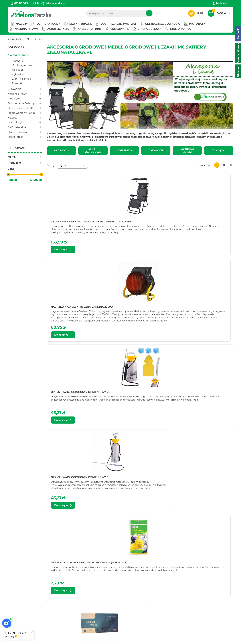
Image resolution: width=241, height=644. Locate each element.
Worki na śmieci (22, 79)
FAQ (102, 614)
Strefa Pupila (25, 137)
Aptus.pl (169, 640)
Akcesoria (18, 61)
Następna (182, 522)
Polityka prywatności (112, 602)
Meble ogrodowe (22, 65)
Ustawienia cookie (19, 640)
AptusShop (141, 640)
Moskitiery (18, 70)
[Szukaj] (149, 13)
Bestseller (58, 606)
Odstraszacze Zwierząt (25, 103)
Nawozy (25, 118)
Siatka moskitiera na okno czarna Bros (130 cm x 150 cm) (76, 478)
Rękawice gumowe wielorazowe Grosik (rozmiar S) (138, 308)
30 (223, 165)
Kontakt (13, 598)
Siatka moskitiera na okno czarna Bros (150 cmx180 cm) (139, 478)
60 (230, 165)
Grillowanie (25, 89)
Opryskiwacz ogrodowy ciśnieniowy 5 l (195, 223)
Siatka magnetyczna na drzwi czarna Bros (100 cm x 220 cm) (73, 393)
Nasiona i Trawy (25, 94)
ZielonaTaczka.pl (91, 533)
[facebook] (117, 631)
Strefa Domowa (25, 132)
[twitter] (122, 631)
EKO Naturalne (25, 127)
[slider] (8, 174)
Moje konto (223, 3)
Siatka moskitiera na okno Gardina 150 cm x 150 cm (203, 478)
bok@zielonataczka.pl (49, 3)
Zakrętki (17, 83)
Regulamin (106, 598)
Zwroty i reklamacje (111, 610)
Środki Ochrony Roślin (25, 113)
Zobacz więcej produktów (210, 522)
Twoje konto (59, 602)
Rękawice (18, 74)
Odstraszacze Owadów (25, 108)
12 (217, 165)
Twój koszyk (59, 598)
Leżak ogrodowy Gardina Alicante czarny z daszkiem (77, 223)
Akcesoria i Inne (25, 55)
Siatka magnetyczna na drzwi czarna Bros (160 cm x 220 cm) (136, 393)
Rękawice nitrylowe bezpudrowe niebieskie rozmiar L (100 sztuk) (202, 308)
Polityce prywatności (201, 619)
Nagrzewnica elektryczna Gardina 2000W (134, 223)
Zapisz (205, 598)
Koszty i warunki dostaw (114, 606)
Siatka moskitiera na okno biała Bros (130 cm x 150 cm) (201, 393)
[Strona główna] (14, 39)
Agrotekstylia (25, 123)
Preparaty (25, 99)
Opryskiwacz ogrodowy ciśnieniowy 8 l (69, 308)
